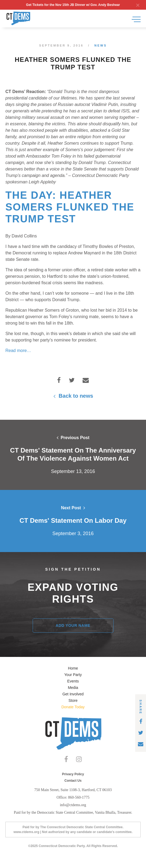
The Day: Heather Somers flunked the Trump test (70, 207)
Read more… (18, 351)
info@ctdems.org (73, 805)
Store (73, 700)
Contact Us (73, 781)
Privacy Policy (73, 774)
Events (73, 681)
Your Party (73, 675)
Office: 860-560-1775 (73, 797)
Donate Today (73, 707)
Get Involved (73, 694)
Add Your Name (73, 625)
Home (73, 668)
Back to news (73, 396)
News (101, 45)
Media (73, 688)
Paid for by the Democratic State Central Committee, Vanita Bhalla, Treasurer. (73, 812)
